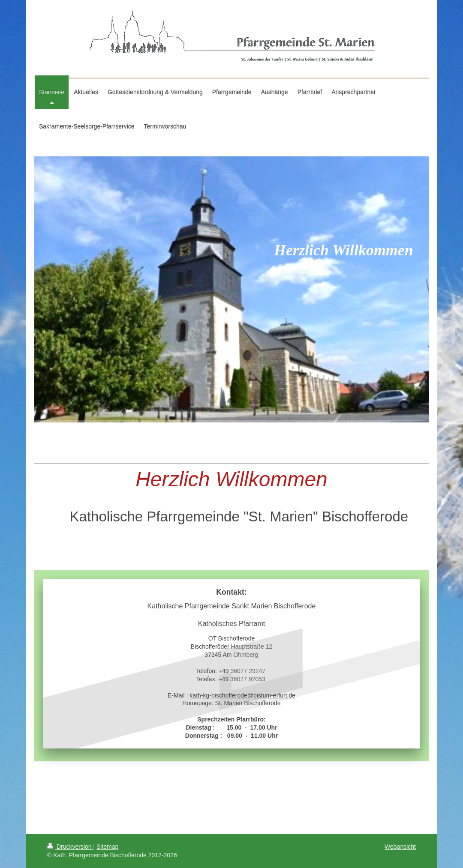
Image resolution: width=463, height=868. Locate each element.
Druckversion (70, 847)
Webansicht (400, 847)
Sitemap (107, 847)
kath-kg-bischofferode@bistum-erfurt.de (242, 695)
